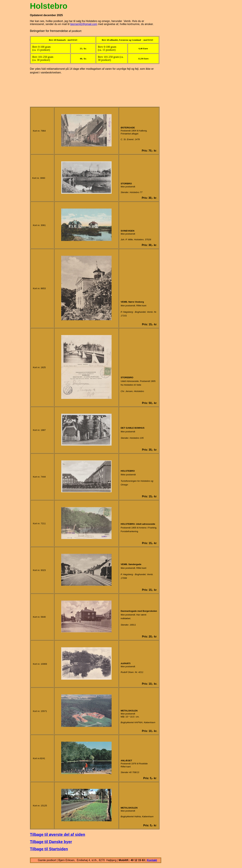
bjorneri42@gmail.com (84, 24)
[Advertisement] (95, 89)
